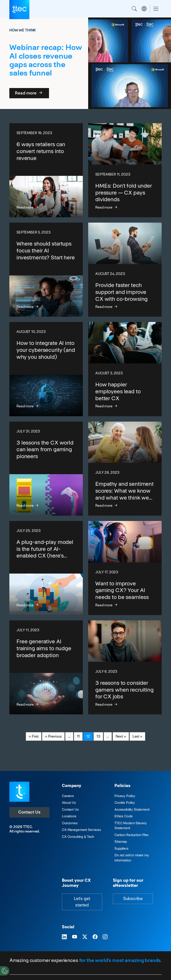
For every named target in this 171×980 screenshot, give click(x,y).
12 (89, 736)
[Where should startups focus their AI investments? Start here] (46, 270)
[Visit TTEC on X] (85, 937)
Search (134, 9)
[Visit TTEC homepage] (19, 791)
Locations (69, 816)
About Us (69, 803)
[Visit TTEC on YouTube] (75, 937)
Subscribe (133, 899)
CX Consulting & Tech (78, 837)
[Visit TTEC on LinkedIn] (64, 937)
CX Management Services (81, 830)
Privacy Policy (125, 796)
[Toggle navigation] (156, 9)
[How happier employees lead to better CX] (125, 369)
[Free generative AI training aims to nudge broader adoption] (46, 667)
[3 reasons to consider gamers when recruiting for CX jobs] (125, 667)
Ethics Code (123, 816)
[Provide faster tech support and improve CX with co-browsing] (125, 270)
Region (144, 9)
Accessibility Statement (132, 809)
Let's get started (82, 902)
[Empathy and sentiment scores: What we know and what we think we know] (125, 469)
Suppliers (121, 848)
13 (100, 736)
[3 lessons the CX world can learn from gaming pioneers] (46, 469)
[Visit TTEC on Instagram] (105, 937)
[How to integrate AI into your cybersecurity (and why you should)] (46, 369)
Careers (68, 796)
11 (80, 736)
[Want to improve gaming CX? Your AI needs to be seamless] (125, 568)
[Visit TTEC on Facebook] (95, 937)
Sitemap (121, 842)
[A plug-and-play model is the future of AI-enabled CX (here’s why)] (46, 568)
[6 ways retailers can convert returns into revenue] (46, 170)
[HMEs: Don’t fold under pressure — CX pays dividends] (125, 170)
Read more (29, 93)
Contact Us (29, 812)
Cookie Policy (125, 803)
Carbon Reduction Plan (131, 835)
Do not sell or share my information (132, 858)
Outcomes (70, 823)
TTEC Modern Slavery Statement (131, 826)
